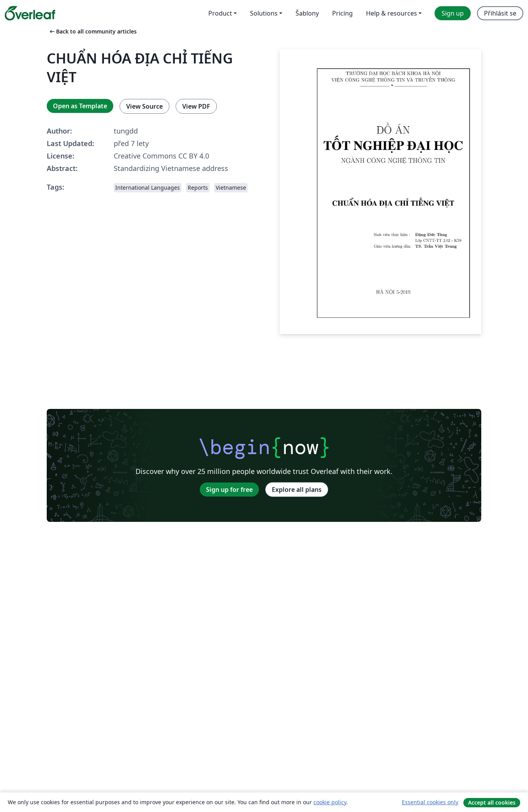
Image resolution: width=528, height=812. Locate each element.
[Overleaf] (30, 13)
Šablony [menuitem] (307, 13)
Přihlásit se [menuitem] (500, 13)
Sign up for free (229, 490)
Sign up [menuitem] (453, 13)
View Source (144, 106)
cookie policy (330, 802)
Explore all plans (297, 490)
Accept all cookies (492, 802)
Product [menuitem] (220, 13)
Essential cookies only (430, 802)
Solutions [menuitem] (264, 13)
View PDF (196, 106)
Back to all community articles (92, 31)
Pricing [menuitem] (342, 13)
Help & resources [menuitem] (392, 13)
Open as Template (80, 106)
